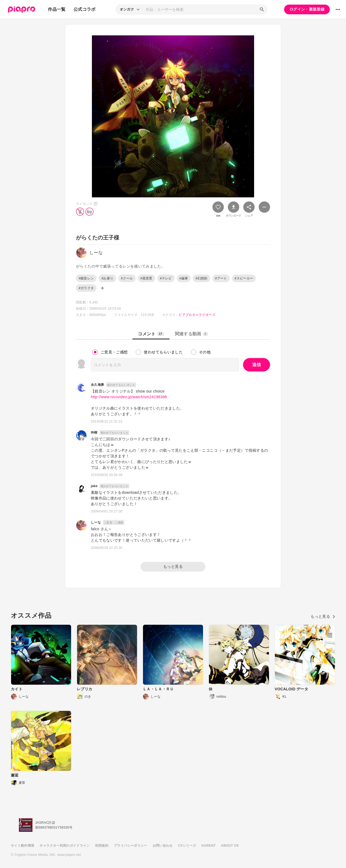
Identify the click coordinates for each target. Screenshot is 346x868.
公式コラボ (85, 9)
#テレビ (166, 278)
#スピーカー (244, 278)
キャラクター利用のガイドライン (64, 846)
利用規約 (102, 846)
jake (94, 486)
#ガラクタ (86, 288)
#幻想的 (201, 278)
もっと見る (173, 566)
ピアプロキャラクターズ (197, 315)
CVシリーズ (187, 846)
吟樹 (94, 433)
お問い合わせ (163, 846)
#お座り (107, 278)
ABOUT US (230, 846)
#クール (127, 278)
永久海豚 (97, 385)
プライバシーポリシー (131, 846)
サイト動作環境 (22, 846)
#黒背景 (147, 278)
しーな (96, 522)
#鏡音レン (86, 278)
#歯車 (184, 278)
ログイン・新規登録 (307, 9)
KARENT (209, 846)
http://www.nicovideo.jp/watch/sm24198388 (129, 397)
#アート (221, 278)
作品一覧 (57, 9)
